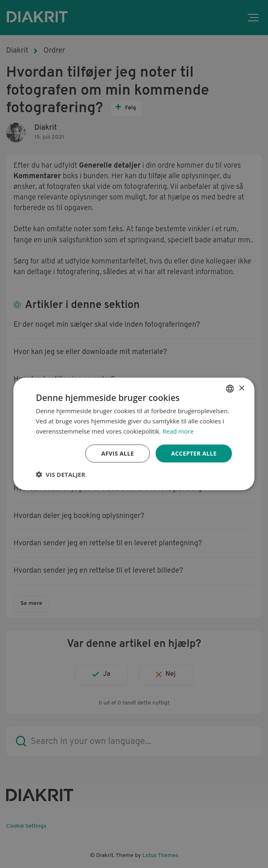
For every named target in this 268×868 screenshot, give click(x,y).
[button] (61, 474)
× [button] (241, 388)
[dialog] (134, 434)
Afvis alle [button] (118, 453)
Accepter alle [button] (194, 453)
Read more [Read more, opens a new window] (178, 431)
